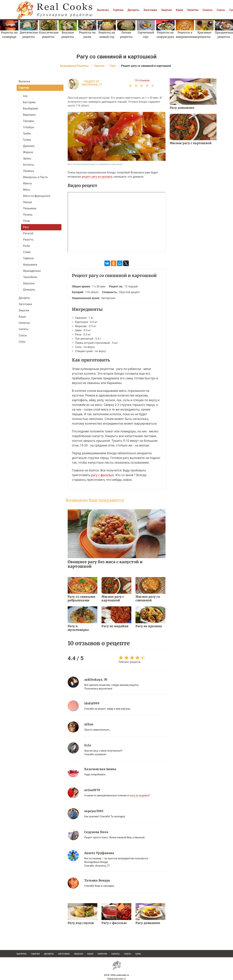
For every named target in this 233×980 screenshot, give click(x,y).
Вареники (29, 115)
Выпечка (103, 10)
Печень (28, 215)
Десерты (133, 10)
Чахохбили (30, 277)
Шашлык (29, 283)
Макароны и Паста (35, 177)
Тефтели (28, 258)
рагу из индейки (139, 795)
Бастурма (29, 102)
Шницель (29, 290)
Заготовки (150, 10)
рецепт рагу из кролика (97, 177)
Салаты (207, 10)
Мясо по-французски (37, 196)
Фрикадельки (32, 271)
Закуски (166, 10)
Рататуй (28, 233)
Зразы (27, 158)
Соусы (221, 10)
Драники (29, 146)
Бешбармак (31, 108)
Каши (179, 10)
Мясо (27, 190)
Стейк (27, 252)
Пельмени (30, 208)
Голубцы (29, 127)
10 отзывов (142, 80)
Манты (28, 183)
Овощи (28, 202)
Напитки (193, 10)
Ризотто (28, 240)
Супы (22, 342)
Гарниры (29, 121)
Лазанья (29, 171)
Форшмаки (30, 265)
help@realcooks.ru (117, 979)
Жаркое (28, 152)
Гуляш (27, 140)
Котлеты (29, 165)
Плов (26, 221)
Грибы (27, 133)
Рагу (26, 227)
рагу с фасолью (103, 475)
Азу (25, 96)
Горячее (118, 10)
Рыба (27, 246)
